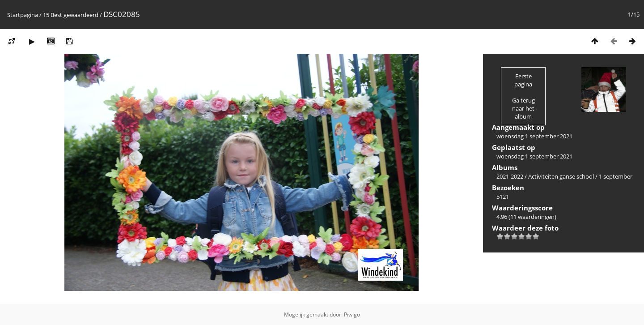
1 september (616, 176)
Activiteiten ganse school (561, 176)
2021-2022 (510, 176)
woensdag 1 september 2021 (534, 136)
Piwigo (352, 314)
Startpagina (23, 15)
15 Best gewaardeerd (71, 15)
